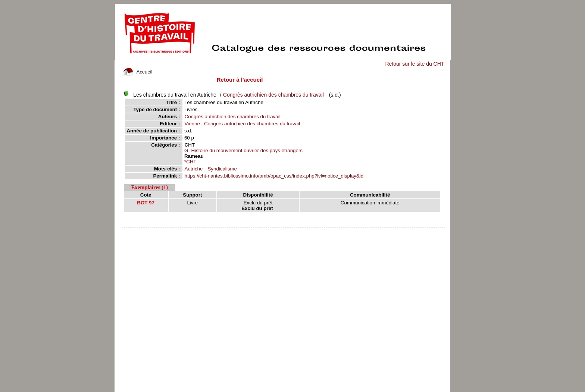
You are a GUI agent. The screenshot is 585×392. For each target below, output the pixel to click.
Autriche (194, 169)
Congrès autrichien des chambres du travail (273, 95)
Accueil (138, 72)
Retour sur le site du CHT (414, 64)
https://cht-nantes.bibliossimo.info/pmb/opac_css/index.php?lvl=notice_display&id (274, 176)
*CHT (190, 162)
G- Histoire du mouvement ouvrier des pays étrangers (243, 150)
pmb (284, 233)
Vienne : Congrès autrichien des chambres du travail (242, 124)
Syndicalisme (222, 169)
